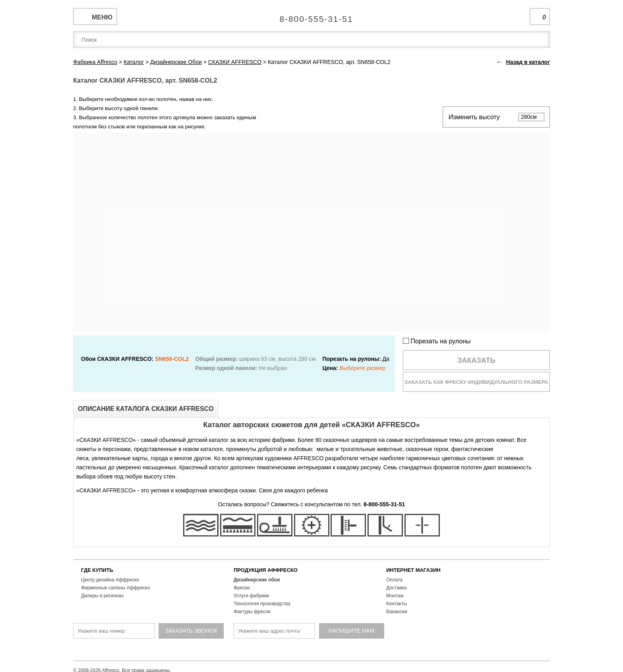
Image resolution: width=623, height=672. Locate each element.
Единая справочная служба (312, 16)
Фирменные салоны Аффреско (116, 588)
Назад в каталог (528, 62)
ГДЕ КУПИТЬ (97, 570)
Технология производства (262, 604)
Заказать (476, 360)
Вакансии (397, 612)
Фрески (242, 588)
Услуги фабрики (251, 596)
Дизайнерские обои (257, 580)
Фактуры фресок (252, 612)
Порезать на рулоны (437, 341)
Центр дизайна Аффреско (110, 580)
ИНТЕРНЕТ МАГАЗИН (413, 570)
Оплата (394, 580)
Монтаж (395, 596)
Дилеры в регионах (102, 596)
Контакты (397, 604)
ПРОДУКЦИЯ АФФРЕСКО (266, 570)
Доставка (397, 588)
